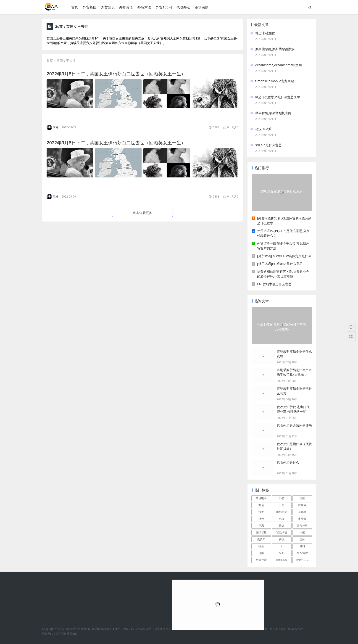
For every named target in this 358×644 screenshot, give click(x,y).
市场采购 (202, 7)
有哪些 (302, 512)
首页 (75, 7)
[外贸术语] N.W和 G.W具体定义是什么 (284, 256)
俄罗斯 (261, 539)
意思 (261, 526)
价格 (261, 553)
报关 (261, 512)
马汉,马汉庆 (264, 129)
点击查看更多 (142, 213)
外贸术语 (144, 7)
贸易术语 (282, 532)
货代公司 (302, 526)
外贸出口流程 (304, 560)
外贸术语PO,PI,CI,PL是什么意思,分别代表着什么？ (283, 233)
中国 (302, 532)
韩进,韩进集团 (265, 33)
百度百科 (61, 634)
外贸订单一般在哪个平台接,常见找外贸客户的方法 (283, 246)
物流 (261, 546)
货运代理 (261, 560)
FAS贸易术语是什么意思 (274, 284)
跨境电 (302, 505)
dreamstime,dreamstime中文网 (279, 65)
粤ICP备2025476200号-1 (139, 629)
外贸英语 (126, 7)
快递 (282, 526)
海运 (261, 505)
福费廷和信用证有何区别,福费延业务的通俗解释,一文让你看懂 (283, 274)
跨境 (282, 539)
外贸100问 (164, 7)
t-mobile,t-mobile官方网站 (275, 81)
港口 (302, 546)
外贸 (282, 498)
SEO (282, 553)
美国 (302, 498)
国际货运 (261, 532)
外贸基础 (89, 7)
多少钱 (302, 519)
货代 (261, 519)
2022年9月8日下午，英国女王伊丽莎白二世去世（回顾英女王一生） (116, 74)
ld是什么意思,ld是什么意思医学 (278, 97)
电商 (282, 519)
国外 (302, 539)
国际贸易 (282, 512)
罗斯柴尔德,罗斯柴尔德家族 (275, 49)
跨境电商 (261, 498)
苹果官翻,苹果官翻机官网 (273, 113)
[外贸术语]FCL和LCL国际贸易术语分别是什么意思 (284, 221)
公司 (282, 505)
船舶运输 (282, 560)
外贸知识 (108, 7)
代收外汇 (183, 7)
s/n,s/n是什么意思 (268, 145)
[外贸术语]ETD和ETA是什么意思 (280, 264)
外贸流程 (302, 553)
